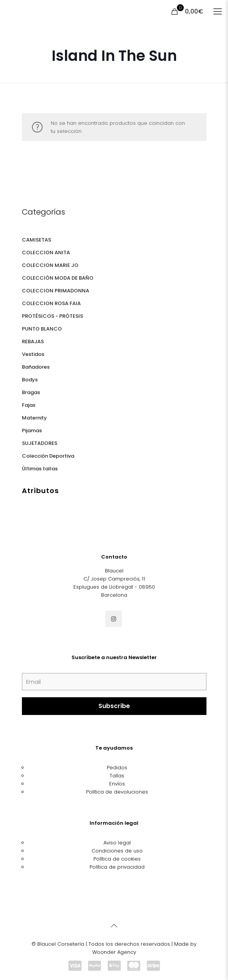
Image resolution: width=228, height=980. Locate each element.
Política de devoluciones (117, 792)
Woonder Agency (114, 952)
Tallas (117, 776)
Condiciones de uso (117, 851)
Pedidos (117, 768)
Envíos (117, 784)
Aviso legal (117, 843)
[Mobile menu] (218, 12)
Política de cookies (117, 859)
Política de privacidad (117, 867)
